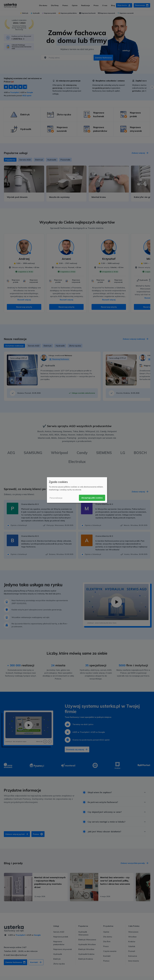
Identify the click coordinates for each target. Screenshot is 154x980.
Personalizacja (56, 498)
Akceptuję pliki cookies (92, 498)
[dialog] (77, 490)
